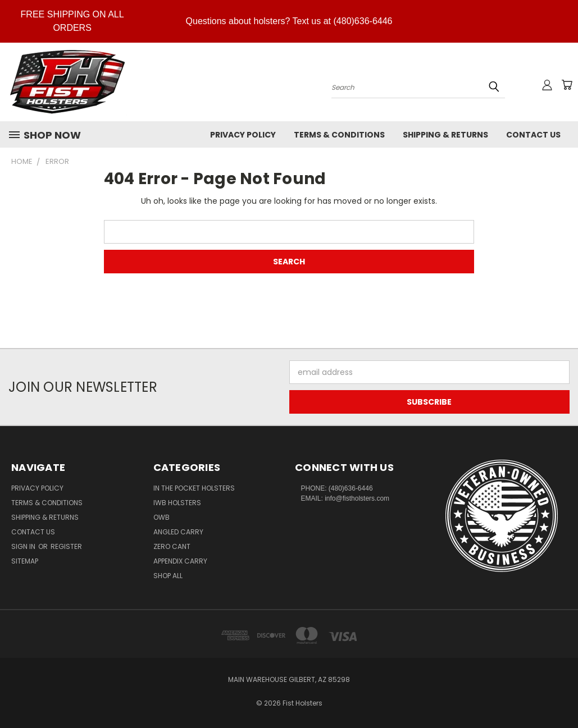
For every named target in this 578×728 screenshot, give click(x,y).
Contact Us (533, 135)
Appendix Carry (180, 561)
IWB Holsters (177, 503)
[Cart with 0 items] (567, 85)
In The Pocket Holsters (194, 488)
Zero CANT (172, 546)
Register (66, 546)
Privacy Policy (243, 135)
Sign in (24, 546)
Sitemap (25, 561)
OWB (161, 517)
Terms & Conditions (339, 135)
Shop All (168, 576)
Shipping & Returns (445, 135)
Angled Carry (178, 532)
